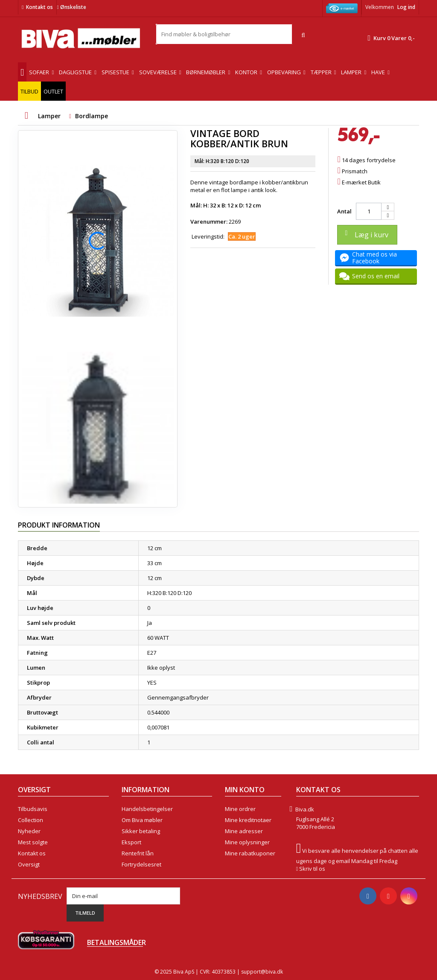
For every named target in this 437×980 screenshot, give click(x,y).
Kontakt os (39, 7)
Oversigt (29, 864)
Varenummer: (209, 222)
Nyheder (29, 831)
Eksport (131, 842)
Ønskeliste (71, 7)
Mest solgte (33, 842)
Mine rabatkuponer (250, 853)
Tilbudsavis (33, 809)
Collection (31, 820)
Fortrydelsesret (141, 864)
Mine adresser (244, 831)
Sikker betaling (141, 831)
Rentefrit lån (138, 853)
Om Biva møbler (142, 820)
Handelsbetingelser (147, 809)
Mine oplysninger (247, 842)
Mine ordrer (240, 809)
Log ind (406, 7)
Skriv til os (312, 869)
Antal (344, 211)
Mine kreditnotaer (248, 820)
